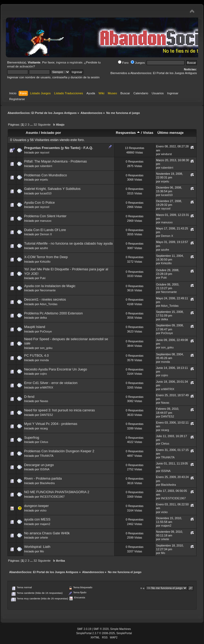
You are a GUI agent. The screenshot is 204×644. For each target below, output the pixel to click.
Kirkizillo (45, 262)
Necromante (48, 290)
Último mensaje (170, 133)
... (32, 125)
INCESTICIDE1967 (52, 497)
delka (43, 318)
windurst (166, 154)
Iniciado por (51, 133)
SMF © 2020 (101, 629)
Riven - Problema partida (43, 478)
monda (44, 360)
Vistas (148, 133)
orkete (44, 538)
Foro (123, 63)
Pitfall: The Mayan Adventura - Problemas (56, 161)
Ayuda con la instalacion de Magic (50, 286)
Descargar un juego (39, 465)
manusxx (46, 221)
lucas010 (46, 193)
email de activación (20, 66)
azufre (44, 248)
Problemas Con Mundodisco (46, 175)
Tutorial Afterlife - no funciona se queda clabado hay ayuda (68, 243)
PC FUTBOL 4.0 (37, 355)
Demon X (46, 234)
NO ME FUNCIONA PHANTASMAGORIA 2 (57, 492)
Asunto (32, 133)
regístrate (76, 62)
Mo (42, 551)
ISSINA (45, 469)
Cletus (44, 442)
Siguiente (44, 125)
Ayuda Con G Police (39, 202)
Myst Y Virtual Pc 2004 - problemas (51, 424)
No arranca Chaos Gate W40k (47, 533)
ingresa (61, 62)
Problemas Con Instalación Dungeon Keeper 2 (59, 451)
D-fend (29, 397)
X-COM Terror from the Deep (46, 257)
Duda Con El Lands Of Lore (45, 230)
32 (35, 125)
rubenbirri (46, 166)
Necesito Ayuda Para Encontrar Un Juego (56, 369)
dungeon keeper (37, 506)
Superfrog (32, 438)
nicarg (44, 428)
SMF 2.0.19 (84, 629)
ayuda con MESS (37, 519)
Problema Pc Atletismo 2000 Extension (54, 313)
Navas (44, 401)
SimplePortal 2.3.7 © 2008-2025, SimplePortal (104, 633)
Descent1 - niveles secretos (45, 299)
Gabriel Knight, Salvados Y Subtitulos (52, 189)
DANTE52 (46, 415)
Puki (43, 278)
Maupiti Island (35, 327)
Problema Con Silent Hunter (45, 216)
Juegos (138, 63)
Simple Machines (121, 629)
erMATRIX (46, 387)
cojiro (43, 374)
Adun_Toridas (49, 304)
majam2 (45, 524)
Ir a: (143, 588)
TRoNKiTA (47, 456)
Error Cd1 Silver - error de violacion (51, 383)
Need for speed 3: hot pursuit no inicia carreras (59, 410)
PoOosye (46, 331)
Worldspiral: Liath (37, 547)
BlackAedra (47, 483)
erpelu (44, 180)
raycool (44, 152)
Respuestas (128, 133)
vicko (43, 510)
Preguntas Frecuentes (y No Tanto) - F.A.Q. (59, 148)
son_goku (46, 348)
